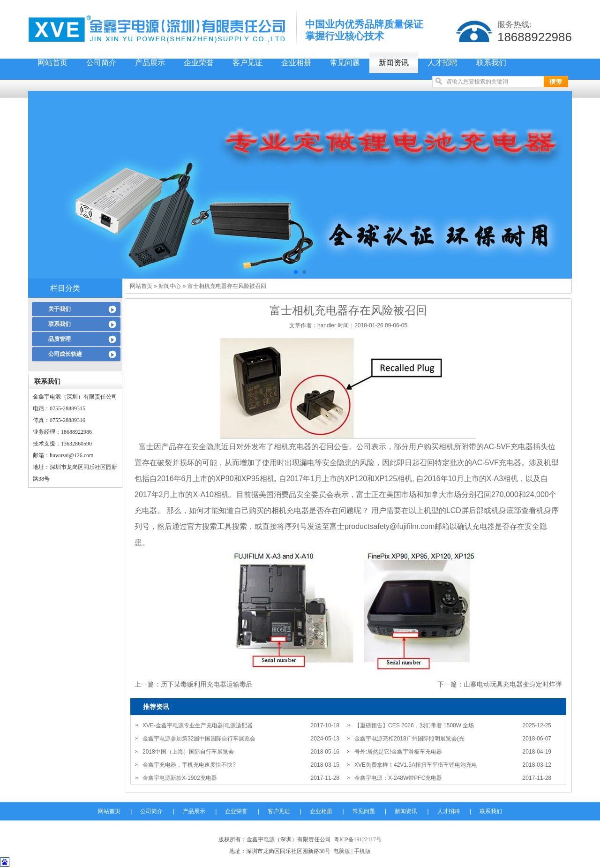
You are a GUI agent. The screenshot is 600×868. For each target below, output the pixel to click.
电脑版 (342, 851)
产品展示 (150, 63)
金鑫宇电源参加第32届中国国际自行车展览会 (199, 739)
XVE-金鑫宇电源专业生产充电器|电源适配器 (198, 725)
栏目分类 (65, 288)
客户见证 (247, 63)
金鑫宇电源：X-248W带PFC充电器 (398, 778)
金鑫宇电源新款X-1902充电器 (180, 778)
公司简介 (101, 63)
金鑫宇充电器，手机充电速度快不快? (189, 765)
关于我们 (60, 309)
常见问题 (345, 63)
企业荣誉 (199, 63)
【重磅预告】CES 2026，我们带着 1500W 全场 (414, 725)
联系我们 (491, 63)
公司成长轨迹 (65, 354)
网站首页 (52, 63)
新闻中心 (170, 286)
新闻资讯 (394, 63)
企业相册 (296, 63)
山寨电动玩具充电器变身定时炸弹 (513, 684)
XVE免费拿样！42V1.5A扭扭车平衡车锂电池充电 (416, 765)
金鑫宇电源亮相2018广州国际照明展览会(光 (409, 739)
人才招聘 (442, 63)
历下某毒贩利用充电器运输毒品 (207, 684)
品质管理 (60, 339)
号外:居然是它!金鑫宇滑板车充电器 (398, 752)
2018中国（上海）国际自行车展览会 (188, 752)
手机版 (362, 851)
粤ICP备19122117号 (358, 839)
